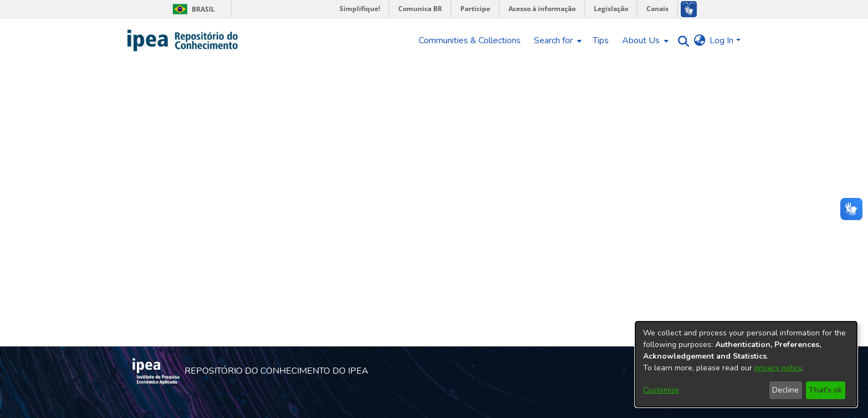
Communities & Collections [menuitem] (470, 40)
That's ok (825, 390)
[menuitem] (557, 40)
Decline (785, 390)
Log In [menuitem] (721, 40)
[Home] (183, 40)
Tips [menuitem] (601, 40)
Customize (661, 390)
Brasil (192, 9)
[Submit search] (680, 41)
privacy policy (778, 368)
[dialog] (746, 364)
